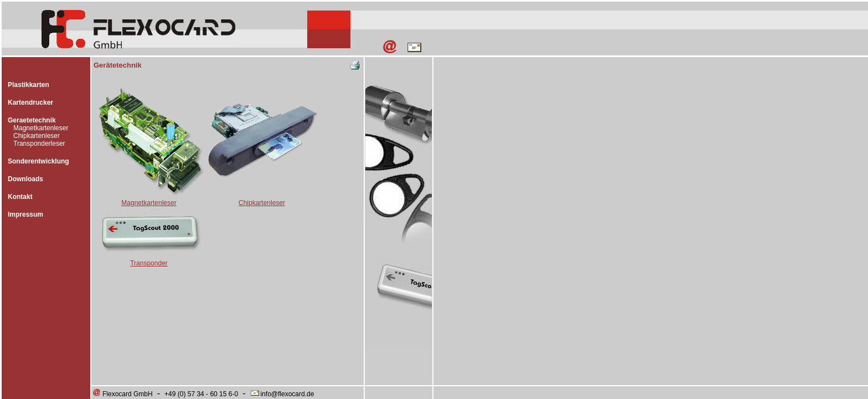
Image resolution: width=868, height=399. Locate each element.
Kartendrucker (30, 103)
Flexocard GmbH (122, 394)
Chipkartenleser (37, 136)
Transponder (149, 263)
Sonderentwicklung (38, 161)
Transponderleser (39, 144)
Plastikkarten (29, 85)
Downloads (25, 179)
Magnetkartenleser (41, 128)
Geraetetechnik (32, 120)
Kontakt (20, 197)
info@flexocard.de (282, 394)
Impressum (25, 214)
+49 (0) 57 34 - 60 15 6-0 (201, 394)
